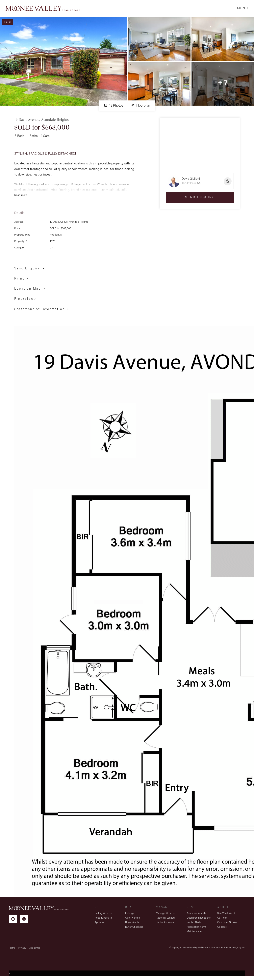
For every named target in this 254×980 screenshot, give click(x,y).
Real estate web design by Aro (230, 949)
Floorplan (141, 106)
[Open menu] (242, 9)
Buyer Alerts (132, 923)
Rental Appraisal (165, 923)
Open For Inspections (199, 919)
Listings (130, 914)
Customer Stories (227, 923)
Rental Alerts (194, 923)
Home (12, 949)
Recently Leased (165, 919)
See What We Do (227, 914)
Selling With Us (103, 914)
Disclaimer (35, 949)
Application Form (196, 928)
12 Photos (114, 106)
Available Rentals (196, 914)
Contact (222, 928)
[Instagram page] (25, 921)
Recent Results (103, 919)
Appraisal (100, 923)
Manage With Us (165, 914)
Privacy (22, 949)
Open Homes (132, 919)
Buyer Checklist (134, 928)
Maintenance (194, 933)
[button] (22, 279)
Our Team (223, 919)
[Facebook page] (14, 921)
